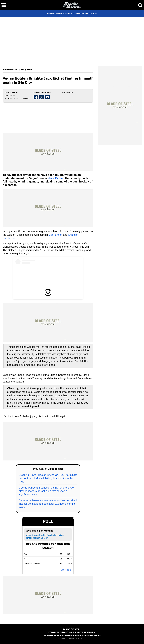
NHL (22, 70)
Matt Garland (10, 96)
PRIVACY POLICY (74, 635)
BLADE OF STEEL (10, 70)
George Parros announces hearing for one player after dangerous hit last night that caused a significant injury (47, 491)
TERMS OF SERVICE (53, 635)
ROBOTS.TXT (81, 639)
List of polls (66, 570)
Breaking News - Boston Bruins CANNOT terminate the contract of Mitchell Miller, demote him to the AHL (48, 478)
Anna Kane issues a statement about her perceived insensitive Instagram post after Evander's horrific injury (48, 504)
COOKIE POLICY (93, 635)
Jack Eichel (56, 178)
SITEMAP (71, 639)
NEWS (30, 70)
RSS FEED (62, 639)
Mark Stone (55, 235)
